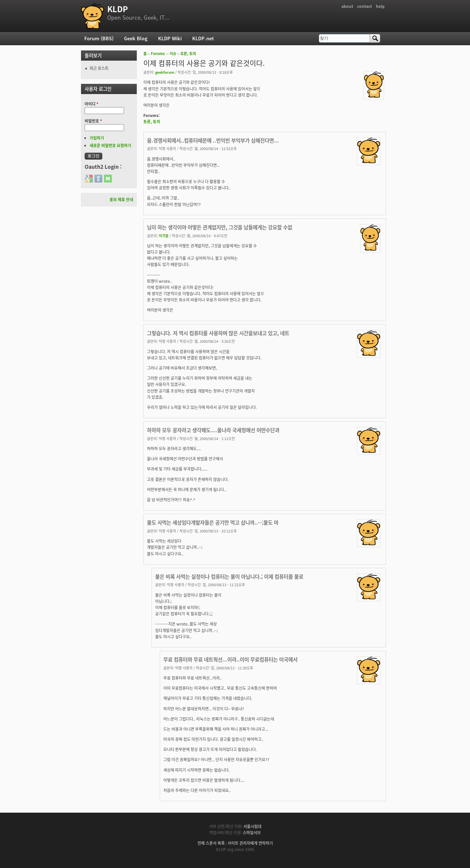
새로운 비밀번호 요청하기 (110, 145)
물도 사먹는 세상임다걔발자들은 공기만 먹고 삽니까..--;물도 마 (213, 522)
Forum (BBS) (99, 38)
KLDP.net (203, 38)
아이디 (92, 104)
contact (365, 6)
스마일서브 (252, 833)
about (347, 6)
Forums (158, 54)
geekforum (165, 72)
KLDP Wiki (170, 38)
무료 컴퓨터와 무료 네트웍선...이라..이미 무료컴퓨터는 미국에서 (230, 659)
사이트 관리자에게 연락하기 (250, 843)
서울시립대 (252, 826)
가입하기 (97, 138)
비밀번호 (93, 121)
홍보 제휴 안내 (121, 200)
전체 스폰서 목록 (211, 843)
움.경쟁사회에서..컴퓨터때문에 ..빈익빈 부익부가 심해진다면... (213, 140)
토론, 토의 (188, 54)
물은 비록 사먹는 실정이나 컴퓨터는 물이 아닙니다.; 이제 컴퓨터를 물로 (229, 577)
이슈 (173, 54)
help (380, 6)
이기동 (164, 236)
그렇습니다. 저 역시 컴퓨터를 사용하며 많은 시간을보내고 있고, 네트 (218, 333)
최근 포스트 (99, 68)
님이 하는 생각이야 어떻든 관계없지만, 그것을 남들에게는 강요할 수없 (220, 227)
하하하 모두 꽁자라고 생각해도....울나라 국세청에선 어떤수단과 (213, 430)
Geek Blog (136, 38)
